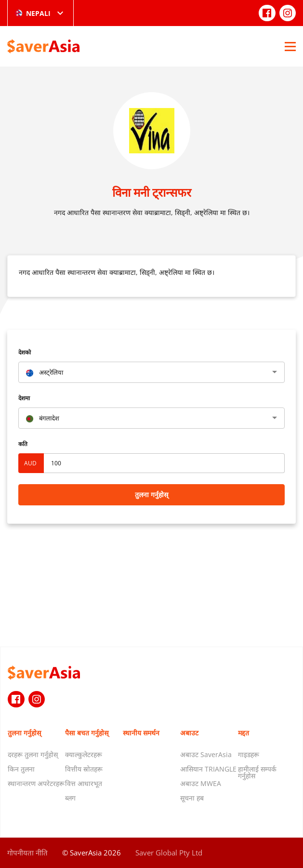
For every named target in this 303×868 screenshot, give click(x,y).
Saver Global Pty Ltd (169, 853)
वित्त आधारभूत (84, 783)
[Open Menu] (290, 46)
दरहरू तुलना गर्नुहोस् (33, 754)
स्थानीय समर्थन (141, 733)
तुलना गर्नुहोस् (151, 495)
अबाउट (189, 733)
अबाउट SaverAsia (206, 754)
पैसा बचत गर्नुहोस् (87, 733)
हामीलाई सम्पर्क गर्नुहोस (257, 772)
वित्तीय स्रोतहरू (84, 769)
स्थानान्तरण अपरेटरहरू (36, 783)
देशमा (24, 398)
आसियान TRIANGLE (208, 769)
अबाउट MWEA (201, 783)
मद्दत (244, 733)
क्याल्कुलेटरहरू (84, 754)
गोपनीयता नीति (27, 853)
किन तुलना (21, 769)
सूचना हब (192, 798)
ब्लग (70, 798)
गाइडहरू (249, 754)
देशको (25, 352)
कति (23, 444)
